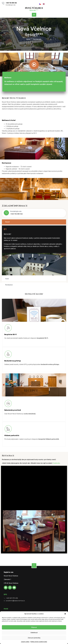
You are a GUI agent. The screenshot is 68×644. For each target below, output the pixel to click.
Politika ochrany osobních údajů (39, 642)
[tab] (34, 222)
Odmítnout (34, 633)
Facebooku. (56, 463)
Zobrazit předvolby (34, 638)
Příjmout (34, 627)
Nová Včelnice (34, 8)
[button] (65, 614)
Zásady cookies (25, 642)
